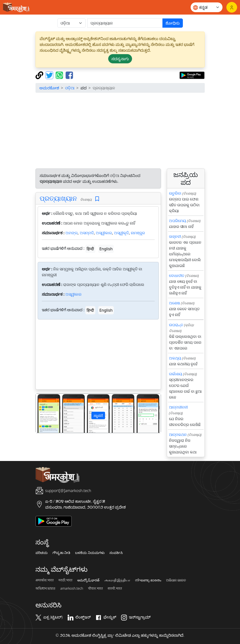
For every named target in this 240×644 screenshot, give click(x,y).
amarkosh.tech (72, 588)
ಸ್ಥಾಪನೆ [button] (98, 415)
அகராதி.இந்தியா (117, 580)
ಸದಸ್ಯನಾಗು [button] (120, 59)
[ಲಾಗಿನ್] (232, 7)
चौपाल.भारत (95, 588)
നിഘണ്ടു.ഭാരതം (148, 580)
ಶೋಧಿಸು (173, 23)
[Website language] (207, 7)
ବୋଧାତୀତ (177, 276)
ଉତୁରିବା (175, 193)
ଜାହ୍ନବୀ (175, 236)
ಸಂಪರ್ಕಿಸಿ (116, 553)
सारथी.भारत (115, 588)
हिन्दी (90, 249)
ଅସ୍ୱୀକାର (104, 233)
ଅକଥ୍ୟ (175, 358)
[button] (45, 413)
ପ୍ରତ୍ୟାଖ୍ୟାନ (58, 198)
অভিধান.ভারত (45, 588)
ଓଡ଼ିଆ (70, 88)
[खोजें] (125, 23)
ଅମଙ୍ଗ (71, 233)
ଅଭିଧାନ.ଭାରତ (176, 580)
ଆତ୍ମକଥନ (178, 435)
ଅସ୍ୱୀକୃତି (121, 233)
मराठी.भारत (66, 580)
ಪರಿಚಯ (42, 553)
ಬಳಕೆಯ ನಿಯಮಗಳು (90, 553)
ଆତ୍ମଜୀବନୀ (178, 407)
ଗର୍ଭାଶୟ (176, 374)
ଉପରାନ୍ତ (176, 325)
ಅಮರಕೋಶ (49, 88)
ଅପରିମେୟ (178, 221)
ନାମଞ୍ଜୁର (138, 233)
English (106, 249)
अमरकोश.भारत (45, 580)
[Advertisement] (120, 131)
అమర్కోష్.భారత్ (88, 580)
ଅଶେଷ (174, 303)
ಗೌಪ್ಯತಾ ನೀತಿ (62, 553)
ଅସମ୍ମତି (87, 233)
